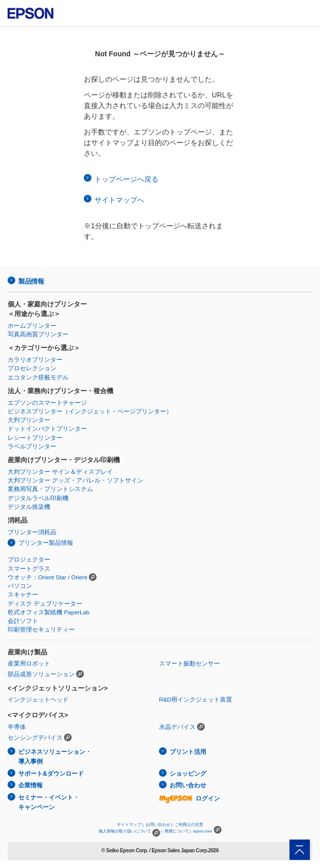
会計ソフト (23, 621)
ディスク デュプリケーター (45, 604)
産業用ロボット (29, 664)
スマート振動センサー (189, 664)
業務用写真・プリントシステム (50, 489)
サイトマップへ (119, 200)
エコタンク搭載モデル (38, 377)
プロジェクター (29, 560)
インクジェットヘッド (38, 700)
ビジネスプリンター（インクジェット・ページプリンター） (90, 411)
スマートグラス (29, 569)
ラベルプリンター (32, 446)
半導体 (17, 727)
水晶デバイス (177, 727)
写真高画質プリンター (38, 334)
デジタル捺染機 (29, 507)
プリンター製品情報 (46, 543)
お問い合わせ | (159, 825)
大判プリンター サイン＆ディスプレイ (60, 472)
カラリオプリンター (35, 360)
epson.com (203, 831)
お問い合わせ (188, 785)
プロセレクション (32, 368)
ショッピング (188, 774)
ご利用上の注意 (189, 825)
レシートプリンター (35, 438)
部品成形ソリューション (41, 674)
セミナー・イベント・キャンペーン (49, 802)
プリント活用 (188, 752)
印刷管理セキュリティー (41, 630)
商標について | (178, 831)
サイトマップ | (130, 825)
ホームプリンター (32, 326)
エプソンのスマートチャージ (47, 403)
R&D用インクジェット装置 (196, 700)
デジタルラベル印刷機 (38, 498)
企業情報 (30, 785)
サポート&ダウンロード (51, 774)
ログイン (189, 798)
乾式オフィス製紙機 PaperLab (49, 612)
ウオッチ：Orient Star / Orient (47, 577)
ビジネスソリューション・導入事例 (55, 757)
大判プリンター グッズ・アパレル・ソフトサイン (75, 480)
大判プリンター (29, 420)
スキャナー (23, 595)
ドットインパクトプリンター (47, 429)
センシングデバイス (35, 738)
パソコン (20, 586)
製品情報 (31, 281)
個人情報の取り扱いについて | (130, 831)
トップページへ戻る (126, 179)
